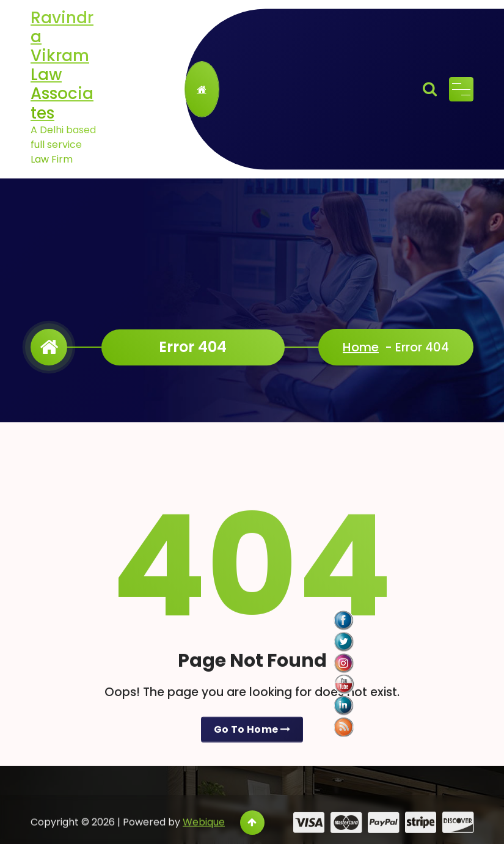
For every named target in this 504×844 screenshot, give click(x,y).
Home (361, 347)
